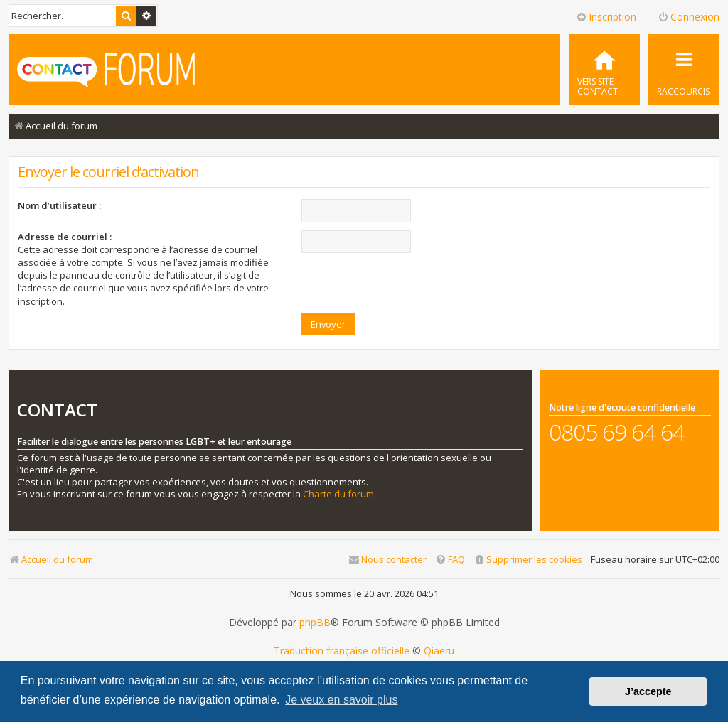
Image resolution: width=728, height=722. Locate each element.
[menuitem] (604, 70)
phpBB (315, 623)
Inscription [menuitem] (606, 17)
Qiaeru (439, 651)
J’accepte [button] (648, 691)
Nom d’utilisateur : (59, 205)
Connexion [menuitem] (689, 17)
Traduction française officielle (342, 651)
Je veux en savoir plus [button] (341, 700)
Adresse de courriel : (65, 237)
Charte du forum (338, 494)
